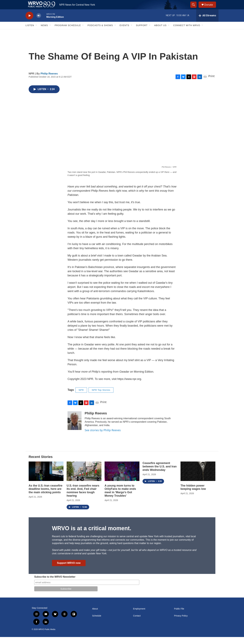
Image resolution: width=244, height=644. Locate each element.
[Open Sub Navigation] (36, 32)
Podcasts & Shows (100, 32)
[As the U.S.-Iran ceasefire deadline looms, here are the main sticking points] (46, 478)
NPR (81, 397)
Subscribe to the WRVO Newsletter (55, 584)
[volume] (39, 23)
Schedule (97, 623)
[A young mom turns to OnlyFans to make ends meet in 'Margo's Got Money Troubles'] (122, 478)
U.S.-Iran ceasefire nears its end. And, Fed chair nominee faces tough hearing (83, 498)
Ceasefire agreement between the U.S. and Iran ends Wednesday (160, 473)
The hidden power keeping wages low (193, 494)
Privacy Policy (181, 623)
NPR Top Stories (101, 397)
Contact (137, 623)
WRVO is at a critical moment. (92, 535)
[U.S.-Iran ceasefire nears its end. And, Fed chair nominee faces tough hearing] (84, 478)
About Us (160, 32)
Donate (211, 8)
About (95, 616)
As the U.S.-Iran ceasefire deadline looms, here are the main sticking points (46, 496)
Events (124, 32)
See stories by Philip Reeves (103, 437)
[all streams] (207, 23)
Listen (30, 32)
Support (142, 32)
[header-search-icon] (195, 8)
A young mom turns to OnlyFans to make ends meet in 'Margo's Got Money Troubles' (120, 498)
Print (211, 83)
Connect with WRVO (187, 32)
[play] (29, 23)
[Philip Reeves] (75, 428)
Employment (139, 616)
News (44, 32)
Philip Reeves (49, 81)
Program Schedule (68, 32)
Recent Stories (41, 464)
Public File (179, 616)
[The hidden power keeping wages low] (198, 478)
